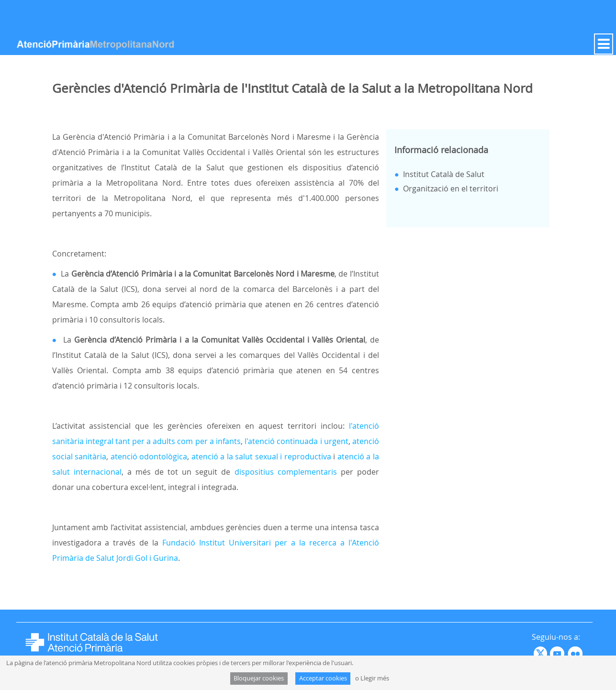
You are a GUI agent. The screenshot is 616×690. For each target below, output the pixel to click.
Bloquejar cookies (259, 678)
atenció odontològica (149, 456)
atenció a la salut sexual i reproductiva (261, 456)
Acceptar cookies (323, 678)
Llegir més (375, 678)
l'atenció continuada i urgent (297, 441)
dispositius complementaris (286, 472)
